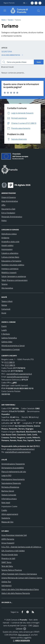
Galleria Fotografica (9, 338)
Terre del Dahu (7, 566)
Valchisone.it (6, 585)
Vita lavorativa (7, 288)
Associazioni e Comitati (11, 349)
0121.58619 (9, 362)
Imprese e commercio (10, 269)
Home (4, 20)
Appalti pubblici (7, 245)
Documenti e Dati (8, 209)
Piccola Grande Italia (10, 555)
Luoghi (4, 330)
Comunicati (6, 309)
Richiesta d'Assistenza (10, 487)
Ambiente (5, 238)
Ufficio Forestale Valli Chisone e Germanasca (19, 574)
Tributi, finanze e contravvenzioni (14, 280)
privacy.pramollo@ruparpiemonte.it (21, 449)
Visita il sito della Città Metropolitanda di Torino (20, 589)
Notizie (4, 305)
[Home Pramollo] (21, 11)
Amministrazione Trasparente (13, 464)
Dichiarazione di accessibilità (13, 468)
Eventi (4, 326)
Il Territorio (6, 334)
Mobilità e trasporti (9, 272)
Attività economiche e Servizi (13, 346)
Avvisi (4, 313)
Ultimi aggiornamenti (10, 514)
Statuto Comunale (9, 495)
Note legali (6, 503)
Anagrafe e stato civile (10, 242)
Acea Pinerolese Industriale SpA (14, 535)
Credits (4, 510)
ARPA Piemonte (8, 539)
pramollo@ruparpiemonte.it (18, 377)
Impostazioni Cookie (9, 506)
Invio (39, 62)
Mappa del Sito (7, 522)
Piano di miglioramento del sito (14, 472)
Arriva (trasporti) (8, 543)
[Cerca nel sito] (39, 11)
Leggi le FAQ (6, 475)
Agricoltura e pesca (9, 234)
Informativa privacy (9, 499)
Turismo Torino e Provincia (12, 570)
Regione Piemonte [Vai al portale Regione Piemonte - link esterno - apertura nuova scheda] (9, 3)
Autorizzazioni (7, 249)
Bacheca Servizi (8, 491)
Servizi (10, 20)
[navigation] (5, 11)
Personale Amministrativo (12, 217)
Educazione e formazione (11, 261)
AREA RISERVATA (21, 640)
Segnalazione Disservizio (11, 483)
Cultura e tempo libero (10, 257)
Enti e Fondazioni (8, 213)
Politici (4, 220)
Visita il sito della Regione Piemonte (16, 593)
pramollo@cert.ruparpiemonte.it (19, 374)
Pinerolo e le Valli (8, 558)
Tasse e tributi (7, 301)
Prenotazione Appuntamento (13, 479)
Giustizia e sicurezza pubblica (13, 265)
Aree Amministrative (10, 201)
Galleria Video (7, 342)
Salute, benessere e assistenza (14, 276)
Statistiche (6, 518)
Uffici (3, 205)
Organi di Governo (9, 197)
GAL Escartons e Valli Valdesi (13, 551)
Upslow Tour (6, 582)
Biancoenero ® (24, 635)
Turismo (4, 284)
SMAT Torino (6, 562)
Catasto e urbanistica (10, 253)
